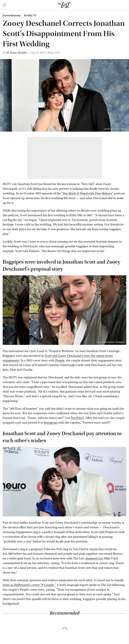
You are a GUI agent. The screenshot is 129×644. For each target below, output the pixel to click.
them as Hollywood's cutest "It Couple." (29, 585)
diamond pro (94, 558)
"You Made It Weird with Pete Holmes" (87, 193)
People (60, 361)
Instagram (51, 423)
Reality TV (30, 15)
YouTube (77, 418)
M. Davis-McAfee (17, 53)
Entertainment (12, 15)
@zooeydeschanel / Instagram (111, 342)
